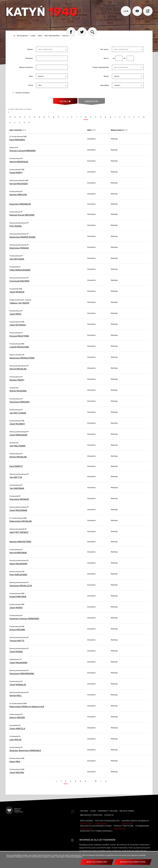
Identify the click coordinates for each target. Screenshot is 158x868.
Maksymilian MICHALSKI (21, 524)
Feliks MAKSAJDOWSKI (20, 272)
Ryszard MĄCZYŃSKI (19, 338)
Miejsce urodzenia (26, 69)
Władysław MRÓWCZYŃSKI (22, 360)
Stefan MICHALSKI (18, 459)
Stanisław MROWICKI (19, 502)
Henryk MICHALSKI (18, 371)
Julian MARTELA (17, 731)
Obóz (31, 78)
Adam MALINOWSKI (18, 566)
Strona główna (23, 38)
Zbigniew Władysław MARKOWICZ (25, 753)
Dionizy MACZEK (17, 720)
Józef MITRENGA (18, 327)
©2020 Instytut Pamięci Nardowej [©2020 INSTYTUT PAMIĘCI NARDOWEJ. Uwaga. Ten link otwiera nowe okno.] (96, 833)
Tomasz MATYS (17, 643)
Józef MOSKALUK (18, 687)
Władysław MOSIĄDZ (19, 250)
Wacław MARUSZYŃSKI (20, 544)
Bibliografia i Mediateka (91, 818)
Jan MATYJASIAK (18, 415)
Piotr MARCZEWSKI (18, 577)
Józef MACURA (17, 775)
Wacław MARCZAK (18, 197)
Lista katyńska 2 (68, 38)
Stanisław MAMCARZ (20, 404)
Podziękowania (142, 828)
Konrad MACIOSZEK (19, 186)
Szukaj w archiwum (23, 95)
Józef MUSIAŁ (16, 654)
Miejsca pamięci (127, 813)
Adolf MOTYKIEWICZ (19, 535)
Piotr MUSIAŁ (16, 228)
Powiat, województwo (101, 69)
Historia (84, 813)
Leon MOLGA (15, 742)
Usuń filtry (88, 103)
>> (105, 783)
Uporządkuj (105, 87)
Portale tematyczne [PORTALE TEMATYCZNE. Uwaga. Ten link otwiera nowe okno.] (124, 828)
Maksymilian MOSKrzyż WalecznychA (27, 709)
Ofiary (40, 38)
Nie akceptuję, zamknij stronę (133, 862)
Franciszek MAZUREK (19, 283)
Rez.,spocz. (105, 52)
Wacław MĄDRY (17, 382)
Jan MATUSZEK (17, 261)
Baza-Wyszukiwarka (52, 38)
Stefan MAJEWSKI (18, 393)
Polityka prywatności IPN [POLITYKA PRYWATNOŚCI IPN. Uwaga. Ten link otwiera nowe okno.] (107, 823)
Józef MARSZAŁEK (18, 437)
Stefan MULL (16, 698)
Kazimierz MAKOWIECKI (20, 206)
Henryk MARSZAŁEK (19, 164)
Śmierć (106, 78)
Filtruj (64, 104)
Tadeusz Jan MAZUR (19, 305)
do (124, 61)
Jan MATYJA (16, 480)
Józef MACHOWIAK (18, 513)
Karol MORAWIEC (17, 142)
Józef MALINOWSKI (18, 665)
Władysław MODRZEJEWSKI (22, 239)
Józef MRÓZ (15, 316)
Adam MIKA (15, 764)
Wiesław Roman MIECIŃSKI (22, 217)
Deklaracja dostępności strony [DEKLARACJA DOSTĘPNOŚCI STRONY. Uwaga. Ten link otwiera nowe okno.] (96, 828)
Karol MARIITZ (16, 469)
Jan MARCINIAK (17, 491)
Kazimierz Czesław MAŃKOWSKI (24, 621)
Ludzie (33, 38)
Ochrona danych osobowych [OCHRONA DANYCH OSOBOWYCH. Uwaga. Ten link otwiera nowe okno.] (135, 823)
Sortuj (31, 87)
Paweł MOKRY (16, 175)
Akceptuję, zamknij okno (97, 862)
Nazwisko (29, 61)
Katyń (43, 13)
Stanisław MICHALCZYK (21, 588)
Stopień (30, 52)
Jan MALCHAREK (18, 448)
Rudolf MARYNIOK (18, 599)
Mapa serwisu (87, 823)
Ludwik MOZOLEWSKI (19, 349)
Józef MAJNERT (17, 426)
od (113, 61)
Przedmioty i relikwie (108, 813)
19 (95, 783)
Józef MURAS (16, 610)
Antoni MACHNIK (17, 632)
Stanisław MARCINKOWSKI (22, 676)
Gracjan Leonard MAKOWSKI (23, 153)
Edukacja (109, 818)
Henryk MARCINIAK (18, 555)
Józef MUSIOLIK (17, 294)
